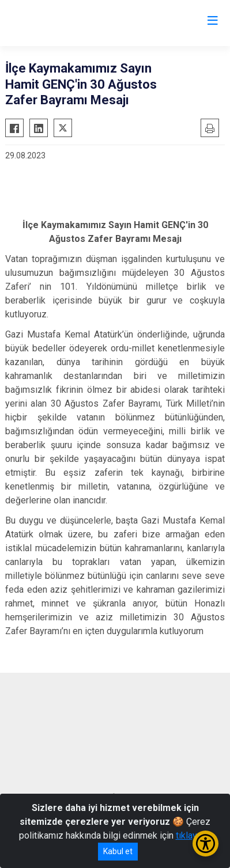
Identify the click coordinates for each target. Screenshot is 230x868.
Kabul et (118, 851)
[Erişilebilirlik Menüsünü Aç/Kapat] (206, 844)
